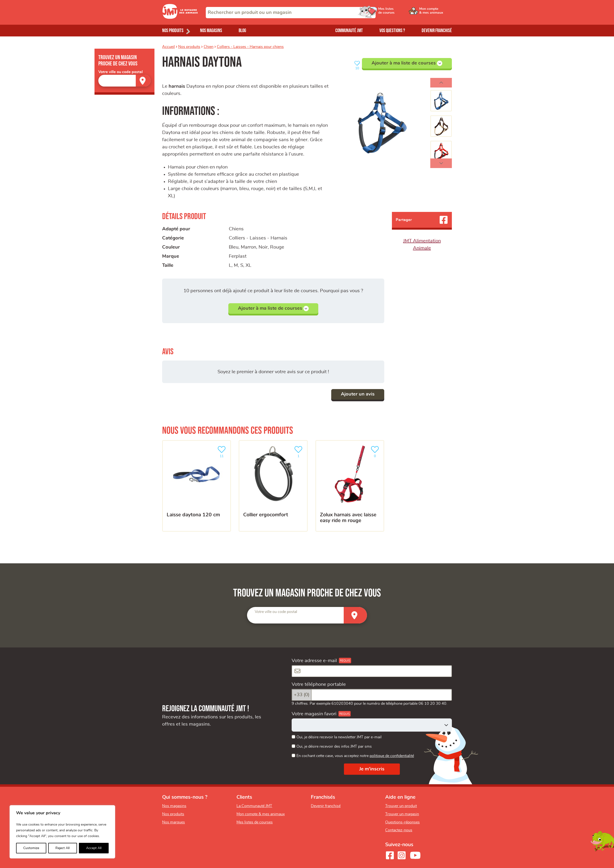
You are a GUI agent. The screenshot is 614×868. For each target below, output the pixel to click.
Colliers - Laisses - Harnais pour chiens (250, 47)
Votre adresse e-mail (314, 661)
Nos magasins (211, 31)
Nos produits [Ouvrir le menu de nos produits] (173, 31)
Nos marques (174, 822)
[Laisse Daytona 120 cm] (197, 486)
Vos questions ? (392, 31)
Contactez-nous (399, 830)
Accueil (168, 47)
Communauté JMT (349, 31)
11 (223, 451)
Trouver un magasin (402, 814)
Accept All (94, 848)
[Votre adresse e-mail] (372, 671)
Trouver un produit (401, 806)
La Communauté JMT (254, 806)
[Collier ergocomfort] (273, 486)
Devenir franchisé (437, 31)
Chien (209, 47)
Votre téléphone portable (319, 684)
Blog (242, 31)
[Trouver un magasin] (143, 81)
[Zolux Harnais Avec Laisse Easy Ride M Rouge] (350, 486)
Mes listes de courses (255, 822)
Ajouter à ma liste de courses (407, 63)
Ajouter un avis (358, 394)
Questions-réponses (402, 822)
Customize (31, 848)
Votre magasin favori (314, 714)
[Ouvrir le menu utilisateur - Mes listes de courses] (399, 12)
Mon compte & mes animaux (261, 814)
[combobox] (291, 13)
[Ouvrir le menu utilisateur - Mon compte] (436, 12)
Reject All (62, 848)
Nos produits (189, 47)
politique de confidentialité (392, 756)
